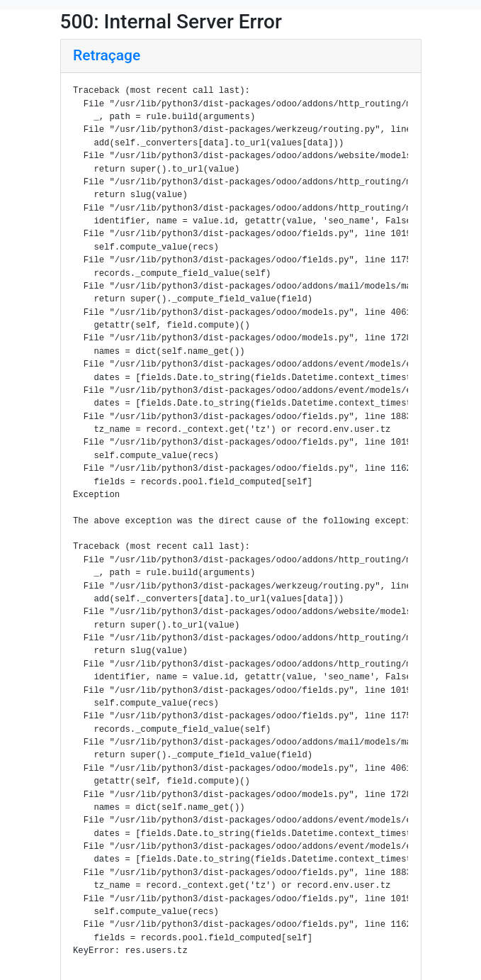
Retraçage (107, 55)
